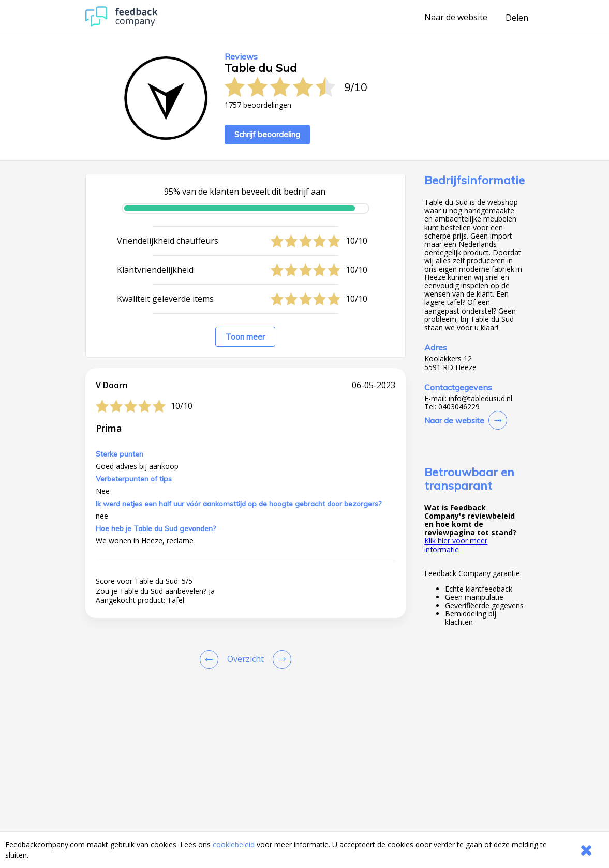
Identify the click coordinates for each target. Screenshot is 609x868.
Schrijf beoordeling (267, 134)
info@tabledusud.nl (480, 399)
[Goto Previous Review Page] (211, 659)
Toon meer (245, 337)
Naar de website (456, 18)
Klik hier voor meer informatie (456, 545)
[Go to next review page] (280, 659)
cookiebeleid (234, 844)
